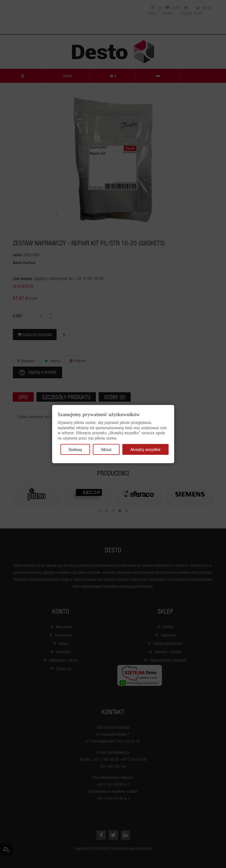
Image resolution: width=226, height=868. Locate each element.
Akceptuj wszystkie (145, 449)
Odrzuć (106, 449)
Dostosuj (75, 449)
